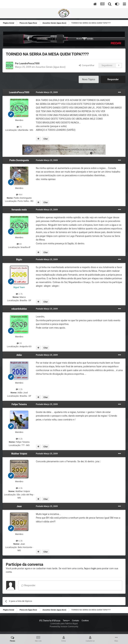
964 (19, 195)
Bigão (19, 259)
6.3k (19, 541)
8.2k (19, 439)
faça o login (90, 568)
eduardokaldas (19, 309)
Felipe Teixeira (19, 404)
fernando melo (19, 210)
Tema (66, 621)
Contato (75, 621)
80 (19, 244)
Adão (19, 355)
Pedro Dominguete (19, 160)
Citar (45, 139)
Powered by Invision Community (64, 627)
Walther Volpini (19, 454)
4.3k (19, 488)
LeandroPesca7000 (29, 63)
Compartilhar (87, 65)
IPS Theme (44, 621)
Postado (47, 92)
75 (19, 127)
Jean (19, 506)
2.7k (19, 294)
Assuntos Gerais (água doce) (50, 67)
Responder (113, 79)
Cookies (85, 621)
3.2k (19, 389)
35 (19, 343)
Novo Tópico (89, 79)
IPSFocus (56, 621)
